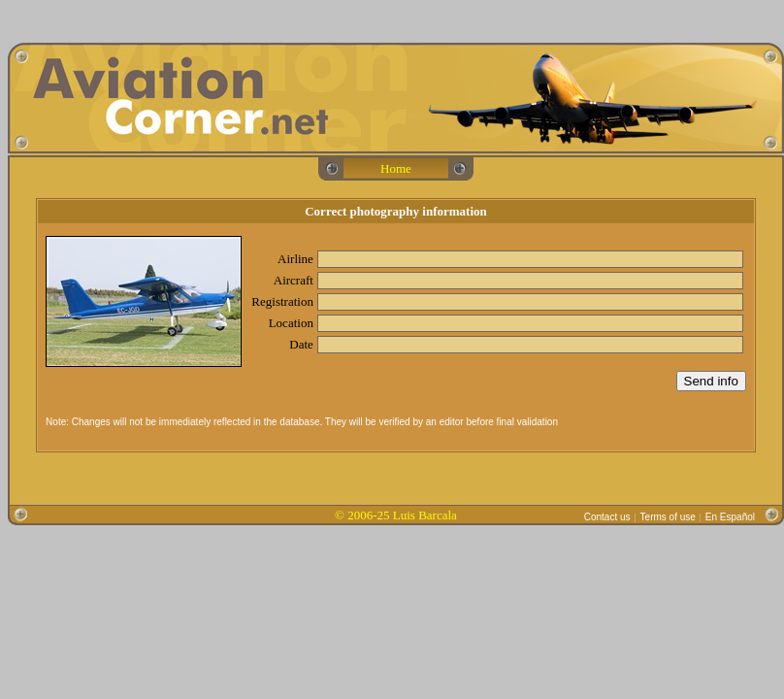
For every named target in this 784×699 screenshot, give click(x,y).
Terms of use (668, 517)
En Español (730, 517)
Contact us (607, 517)
